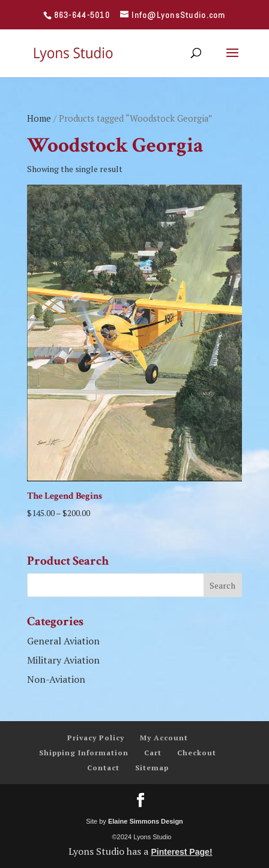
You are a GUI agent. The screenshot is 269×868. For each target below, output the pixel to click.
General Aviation (63, 641)
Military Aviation (63, 660)
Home (39, 118)
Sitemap (152, 768)
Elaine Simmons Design (146, 821)
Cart (153, 753)
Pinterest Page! (181, 852)
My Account (164, 738)
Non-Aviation (56, 679)
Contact (103, 768)
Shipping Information (84, 753)
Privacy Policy (96, 738)
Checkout (197, 753)
